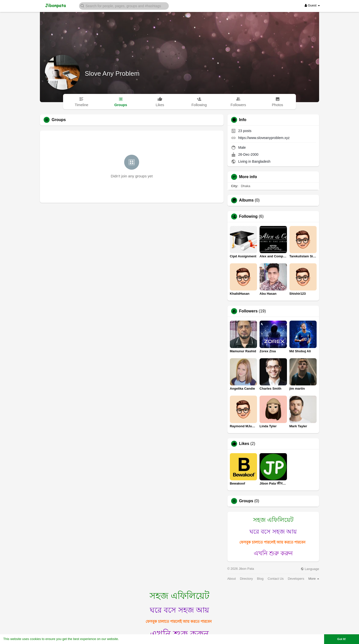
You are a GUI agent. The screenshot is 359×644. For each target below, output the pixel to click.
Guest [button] (312, 5)
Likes (244, 444)
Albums (246, 200)
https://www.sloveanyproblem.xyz (264, 138)
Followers (248, 311)
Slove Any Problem (112, 73)
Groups (246, 501)
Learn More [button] (129, 639)
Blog (260, 579)
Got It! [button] (342, 639)
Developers (296, 579)
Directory (246, 579)
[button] (124, 6)
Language (310, 569)
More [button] (314, 579)
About (232, 579)
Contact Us (275, 579)
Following (248, 216)
